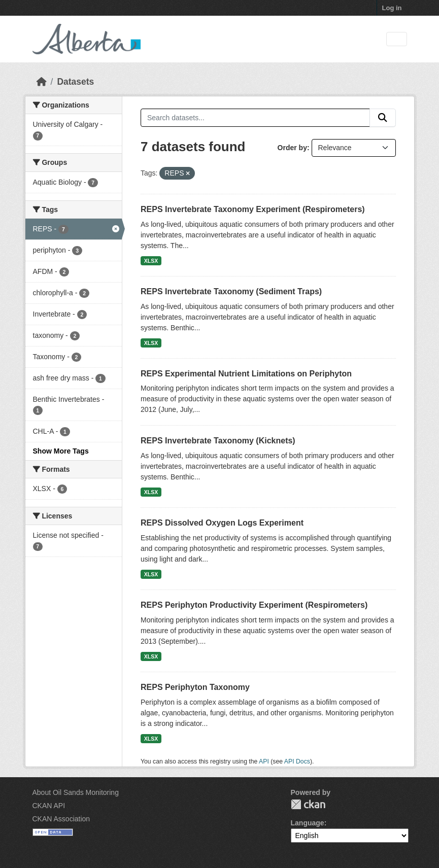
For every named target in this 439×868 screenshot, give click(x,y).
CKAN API (49, 806)
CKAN (308, 804)
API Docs (297, 761)
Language (308, 823)
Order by (292, 148)
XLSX (151, 261)
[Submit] (383, 118)
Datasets (75, 82)
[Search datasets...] (255, 118)
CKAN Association (61, 819)
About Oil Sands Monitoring (76, 792)
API (264, 761)
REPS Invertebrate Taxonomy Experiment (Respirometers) (253, 209)
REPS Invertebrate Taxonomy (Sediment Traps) (231, 291)
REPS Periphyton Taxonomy (195, 687)
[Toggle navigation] (397, 39)
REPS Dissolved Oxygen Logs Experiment (222, 523)
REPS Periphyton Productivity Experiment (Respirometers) (254, 605)
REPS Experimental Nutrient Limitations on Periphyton (246, 374)
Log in (392, 8)
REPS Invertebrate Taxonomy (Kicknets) (218, 441)
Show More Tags (61, 451)
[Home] (42, 82)
